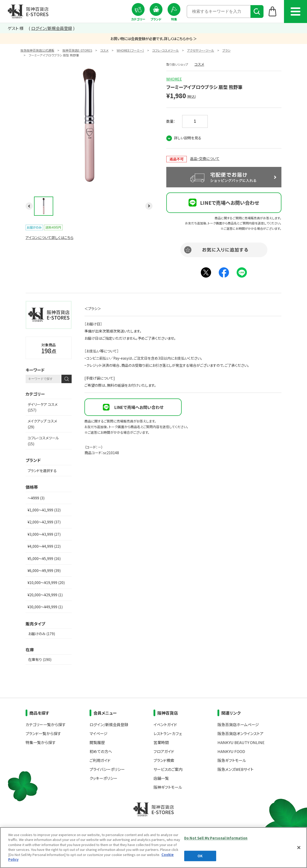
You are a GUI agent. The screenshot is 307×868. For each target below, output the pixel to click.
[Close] (299, 848)
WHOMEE (174, 79)
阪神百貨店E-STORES (77, 50)
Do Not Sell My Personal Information (216, 838)
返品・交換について (205, 158)
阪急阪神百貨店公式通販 (37, 50)
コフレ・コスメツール (166, 50)
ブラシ (226, 50)
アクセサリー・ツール (201, 50)
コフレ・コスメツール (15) (43, 441)
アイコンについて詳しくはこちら (50, 237)
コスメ (104, 50)
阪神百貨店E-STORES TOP (28, 12)
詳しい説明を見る (188, 138)
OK (200, 856)
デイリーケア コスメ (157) (43, 407)
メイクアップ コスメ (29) (42, 424)
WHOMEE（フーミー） (130, 50)
